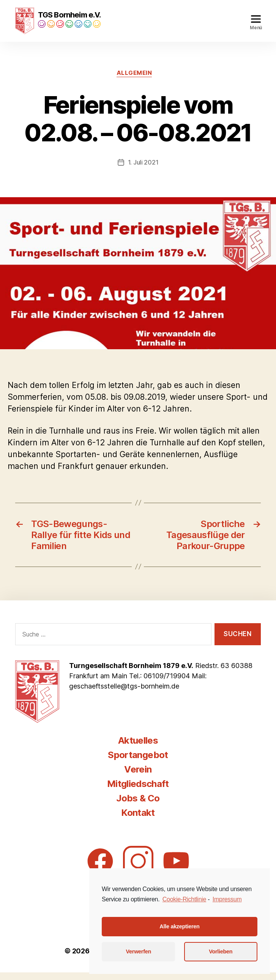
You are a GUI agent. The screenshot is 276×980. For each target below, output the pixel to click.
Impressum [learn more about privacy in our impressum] (227, 899)
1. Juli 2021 (143, 170)
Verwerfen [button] (139, 952)
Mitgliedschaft (138, 791)
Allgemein (134, 81)
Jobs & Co (138, 806)
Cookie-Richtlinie (184, 899)
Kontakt (138, 820)
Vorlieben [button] (221, 952)
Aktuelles (138, 748)
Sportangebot (138, 762)
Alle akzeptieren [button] (179, 926)
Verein (138, 777)
